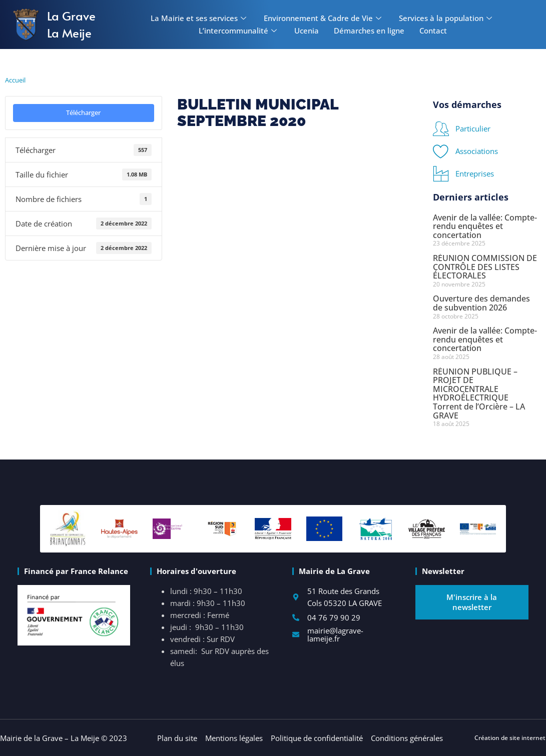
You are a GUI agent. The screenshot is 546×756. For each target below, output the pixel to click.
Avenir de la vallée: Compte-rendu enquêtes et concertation (485, 226)
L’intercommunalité (239, 30)
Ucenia (307, 30)
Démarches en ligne (369, 30)
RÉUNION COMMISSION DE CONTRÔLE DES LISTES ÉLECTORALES (485, 267)
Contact (433, 30)
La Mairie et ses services (200, 18)
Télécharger (83, 112)
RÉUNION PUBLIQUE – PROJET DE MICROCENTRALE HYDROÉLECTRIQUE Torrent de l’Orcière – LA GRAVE (479, 393)
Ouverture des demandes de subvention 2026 (481, 303)
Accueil (15, 80)
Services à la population (447, 18)
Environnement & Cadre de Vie (324, 18)
